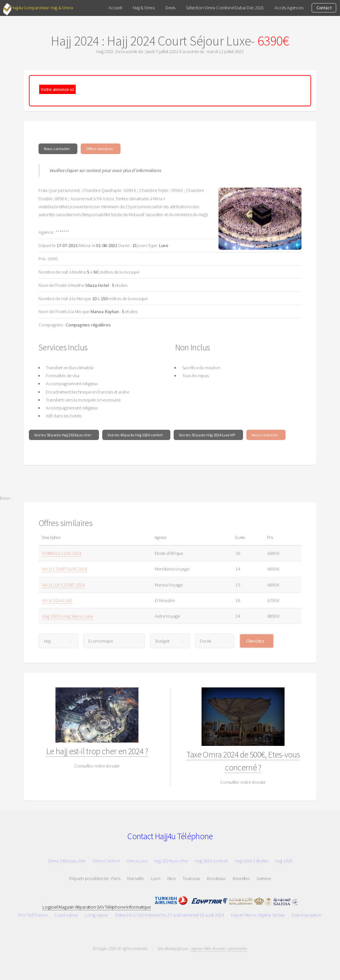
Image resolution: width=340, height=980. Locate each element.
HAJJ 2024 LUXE (57, 600)
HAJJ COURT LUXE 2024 (65, 569)
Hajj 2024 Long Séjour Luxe (68, 616)
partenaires (238, 949)
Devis (170, 8)
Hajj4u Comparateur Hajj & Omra (42, 8)
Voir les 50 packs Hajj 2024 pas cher (63, 435)
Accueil (115, 8)
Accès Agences (289, 8)
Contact (324, 8)
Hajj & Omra (144, 8)
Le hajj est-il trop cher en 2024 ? (97, 751)
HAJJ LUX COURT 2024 (63, 585)
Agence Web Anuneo (208, 949)
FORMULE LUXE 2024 (62, 553)
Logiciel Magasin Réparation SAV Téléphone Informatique (96, 907)
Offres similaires (99, 149)
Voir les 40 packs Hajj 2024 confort (135, 435)
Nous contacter (57, 149)
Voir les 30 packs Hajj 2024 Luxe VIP (207, 435)
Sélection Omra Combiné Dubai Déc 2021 (225, 8)
